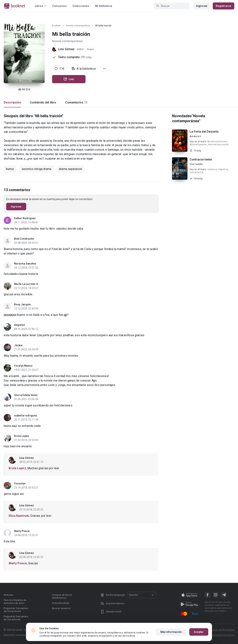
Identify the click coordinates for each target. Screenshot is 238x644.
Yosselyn (20, 484)
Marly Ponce (22, 531)
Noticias (8, 595)
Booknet (56, 26)
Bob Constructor (24, 239)
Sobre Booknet (61, 603)
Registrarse (223, 6)
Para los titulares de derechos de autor (15, 602)
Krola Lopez (22, 436)
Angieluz (20, 325)
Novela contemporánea (78, 26)
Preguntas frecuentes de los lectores (16, 610)
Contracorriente (201, 159)
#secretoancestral (218, 145)
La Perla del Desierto (204, 132)
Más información (171, 632)
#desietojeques (198, 145)
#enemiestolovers (217, 142)
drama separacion (70, 169)
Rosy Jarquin (22, 304)
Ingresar (202, 6)
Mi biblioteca (104, 6)
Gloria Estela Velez (26, 395)
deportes (223, 169)
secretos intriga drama (36, 169)
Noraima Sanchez (25, 264)
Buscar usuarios (61, 608)
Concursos (59, 6)
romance (212, 169)
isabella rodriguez (26, 416)
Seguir (90, 49)
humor (10, 169)
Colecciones (81, 6)
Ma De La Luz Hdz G (26, 284)
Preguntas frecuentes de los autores (16, 618)
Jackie (18, 345)
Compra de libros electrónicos (62, 596)
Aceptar (199, 632)
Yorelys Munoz (23, 366)
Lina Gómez (66, 49)
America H (195, 136)
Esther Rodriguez (25, 218)
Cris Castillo (196, 164)
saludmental (197, 172)
